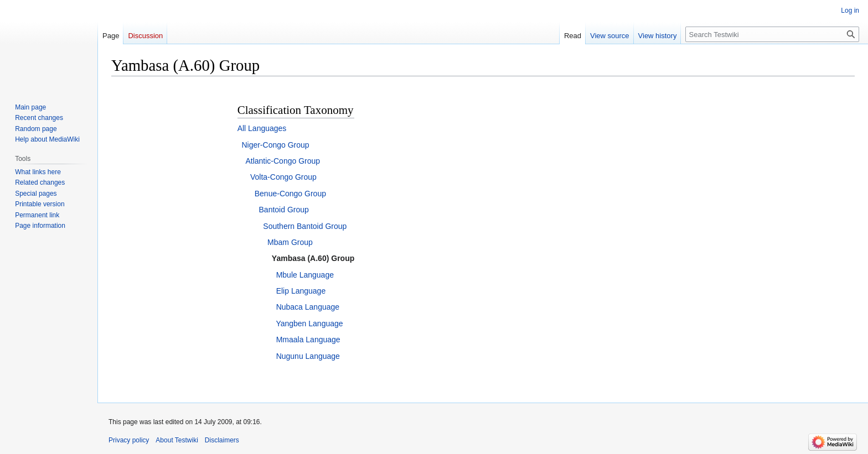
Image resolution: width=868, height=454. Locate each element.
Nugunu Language (308, 356)
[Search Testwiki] (772, 34)
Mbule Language (305, 275)
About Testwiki (177, 440)
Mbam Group (290, 242)
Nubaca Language (308, 307)
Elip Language (301, 291)
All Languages (262, 128)
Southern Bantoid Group (305, 226)
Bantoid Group (284, 210)
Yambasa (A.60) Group (313, 258)
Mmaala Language (308, 340)
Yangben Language (309, 323)
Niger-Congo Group (275, 145)
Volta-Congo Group (283, 177)
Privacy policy (129, 440)
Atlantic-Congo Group (283, 161)
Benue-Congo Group (290, 194)
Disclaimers (222, 440)
